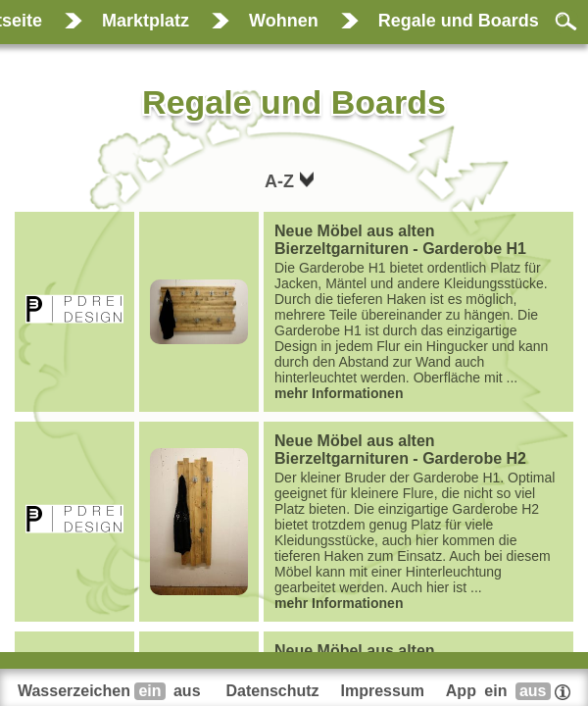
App (508, 691)
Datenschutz (272, 691)
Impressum (383, 691)
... (418, 312)
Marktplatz (146, 21)
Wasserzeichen (111, 691)
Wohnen (284, 21)
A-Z (282, 181)
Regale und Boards (459, 21)
